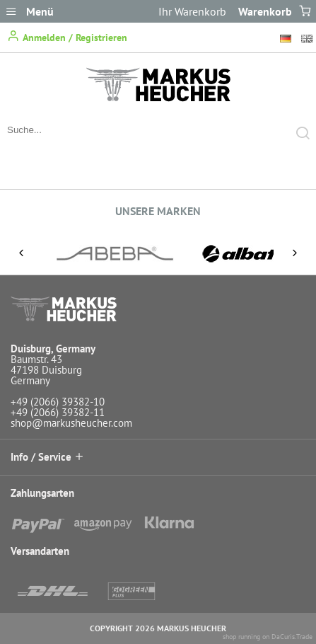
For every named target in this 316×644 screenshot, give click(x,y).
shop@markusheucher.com (71, 423)
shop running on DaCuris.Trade (268, 637)
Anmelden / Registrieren (67, 36)
